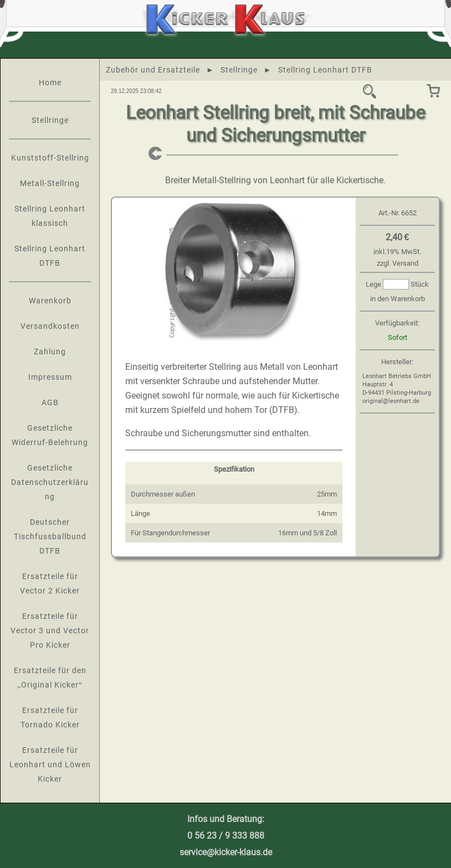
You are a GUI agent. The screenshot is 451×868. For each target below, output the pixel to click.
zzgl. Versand (398, 263)
